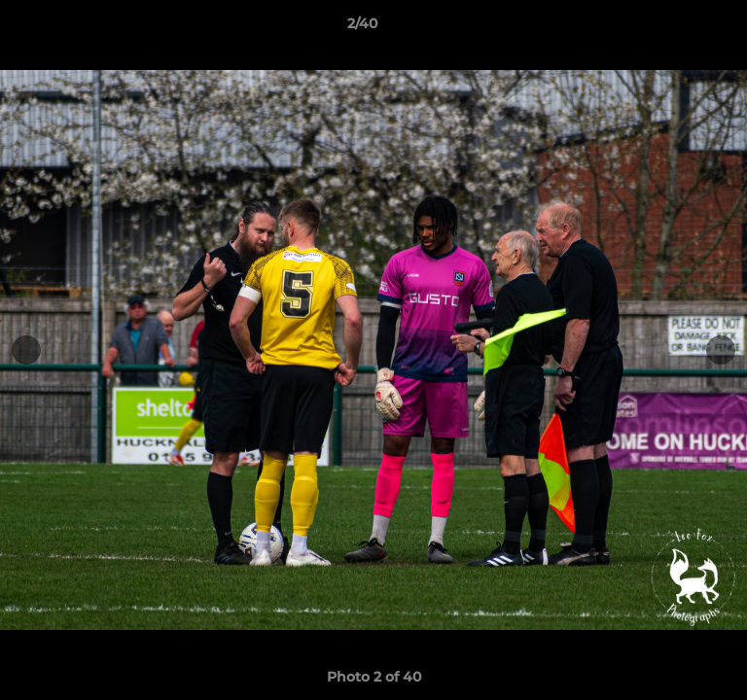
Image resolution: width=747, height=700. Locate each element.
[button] (677, 28)
